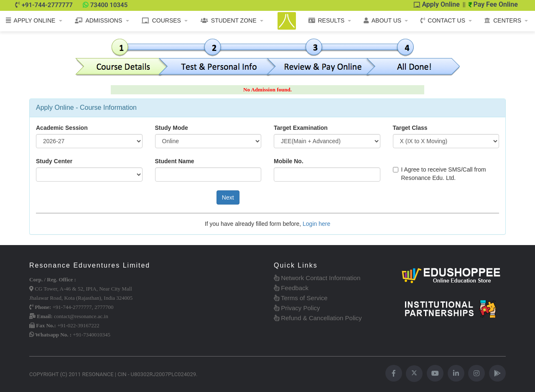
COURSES (161, 20)
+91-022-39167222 (78, 325)
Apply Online (437, 4)
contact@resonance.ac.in (81, 316)
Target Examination (301, 128)
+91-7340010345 (92, 335)
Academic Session (62, 128)
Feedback (291, 288)
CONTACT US (443, 20)
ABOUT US (382, 20)
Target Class (410, 128)
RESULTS (327, 20)
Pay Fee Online (493, 4)
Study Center (54, 161)
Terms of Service (301, 298)
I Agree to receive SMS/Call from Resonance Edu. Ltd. (439, 174)
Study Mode (172, 128)
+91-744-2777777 (47, 5)
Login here (316, 224)
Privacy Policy (297, 308)
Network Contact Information (317, 278)
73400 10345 (109, 5)
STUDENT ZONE (229, 20)
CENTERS (503, 20)
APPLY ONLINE (31, 20)
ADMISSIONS (98, 20)
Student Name (175, 161)
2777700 (104, 307)
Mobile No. (289, 161)
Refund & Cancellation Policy (318, 318)
